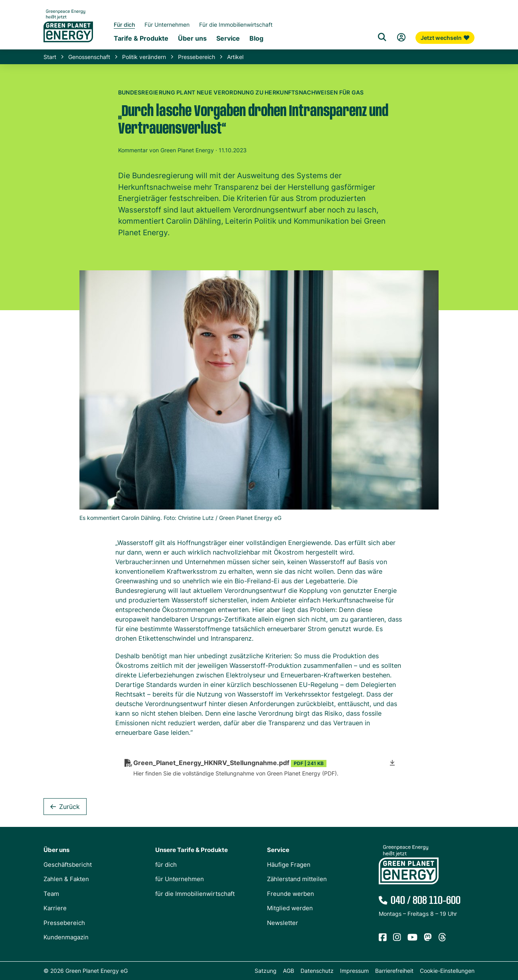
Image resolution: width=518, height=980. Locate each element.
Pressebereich (197, 57)
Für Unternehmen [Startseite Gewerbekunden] (167, 25)
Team (51, 894)
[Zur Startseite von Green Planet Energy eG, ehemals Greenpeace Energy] (68, 32)
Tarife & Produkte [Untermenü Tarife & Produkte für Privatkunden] (141, 38)
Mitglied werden (290, 908)
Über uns (56, 850)
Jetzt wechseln (445, 38)
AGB (289, 971)
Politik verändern (144, 57)
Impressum (354, 971)
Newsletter (283, 923)
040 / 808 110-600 (426, 901)
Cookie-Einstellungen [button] (447, 971)
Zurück (69, 807)
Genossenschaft (89, 57)
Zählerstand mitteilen (297, 879)
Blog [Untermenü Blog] (256, 38)
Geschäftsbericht (68, 865)
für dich (166, 865)
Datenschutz (317, 971)
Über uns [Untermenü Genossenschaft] (192, 38)
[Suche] (382, 37)
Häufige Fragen (289, 865)
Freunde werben (291, 894)
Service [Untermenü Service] (228, 38)
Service (278, 850)
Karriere (55, 908)
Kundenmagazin (66, 937)
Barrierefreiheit (394, 971)
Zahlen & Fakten (66, 879)
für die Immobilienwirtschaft (195, 894)
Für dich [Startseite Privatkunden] (124, 25)
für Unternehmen (180, 879)
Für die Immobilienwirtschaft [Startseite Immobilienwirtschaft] (236, 25)
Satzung (266, 971)
